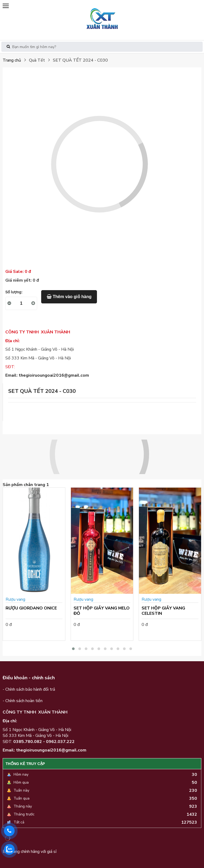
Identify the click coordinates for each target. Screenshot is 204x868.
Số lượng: (14, 292)
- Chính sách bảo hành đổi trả (29, 689)
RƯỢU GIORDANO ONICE (31, 608)
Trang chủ (12, 60)
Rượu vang (15, 599)
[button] (73, 649)
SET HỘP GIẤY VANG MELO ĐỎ (102, 611)
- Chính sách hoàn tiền (23, 701)
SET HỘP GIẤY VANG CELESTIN (163, 611)
